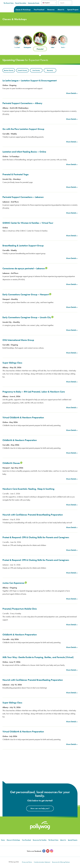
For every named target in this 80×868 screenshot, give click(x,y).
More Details (71, 93)
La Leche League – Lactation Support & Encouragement (30, 81)
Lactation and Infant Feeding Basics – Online (24, 152)
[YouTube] (48, 852)
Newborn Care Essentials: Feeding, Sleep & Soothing (28, 489)
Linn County (36, 70)
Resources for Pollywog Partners (61, 863)
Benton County (9, 70)
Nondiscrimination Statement (42, 863)
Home (3, 841)
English (63, 3)
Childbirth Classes (11, 463)
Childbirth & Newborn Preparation (20, 440)
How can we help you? (40, 809)
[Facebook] (44, 852)
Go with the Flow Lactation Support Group (23, 129)
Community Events (50, 3)
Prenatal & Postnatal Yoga (16, 174)
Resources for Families (40, 841)
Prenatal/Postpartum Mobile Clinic (20, 609)
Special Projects (73, 10)
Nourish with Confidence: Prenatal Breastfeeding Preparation (33, 515)
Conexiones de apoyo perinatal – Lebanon (24, 268)
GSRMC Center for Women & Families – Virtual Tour (28, 223)
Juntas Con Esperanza (13, 583)
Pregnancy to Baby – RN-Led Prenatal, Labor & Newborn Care (34, 392)
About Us (61, 10)
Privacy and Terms (27, 863)
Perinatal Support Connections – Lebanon (23, 197)
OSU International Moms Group (18, 340)
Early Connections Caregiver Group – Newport (26, 294)
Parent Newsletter (38, 3)
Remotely (50, 70)
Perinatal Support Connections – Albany (22, 103)
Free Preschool (39, 10)
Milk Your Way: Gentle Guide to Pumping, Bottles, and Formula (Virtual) (38, 657)
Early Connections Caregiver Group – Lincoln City (27, 317)
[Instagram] (52, 852)
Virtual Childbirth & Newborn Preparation (23, 417)
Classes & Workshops (23, 10)
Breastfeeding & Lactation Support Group (23, 246)
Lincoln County (22, 70)
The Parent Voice (25, 3)
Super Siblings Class (12, 363)
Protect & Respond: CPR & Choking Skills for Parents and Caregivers (36, 537)
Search (77, 4)
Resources (51, 10)
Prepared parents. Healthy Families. (9, 6)
